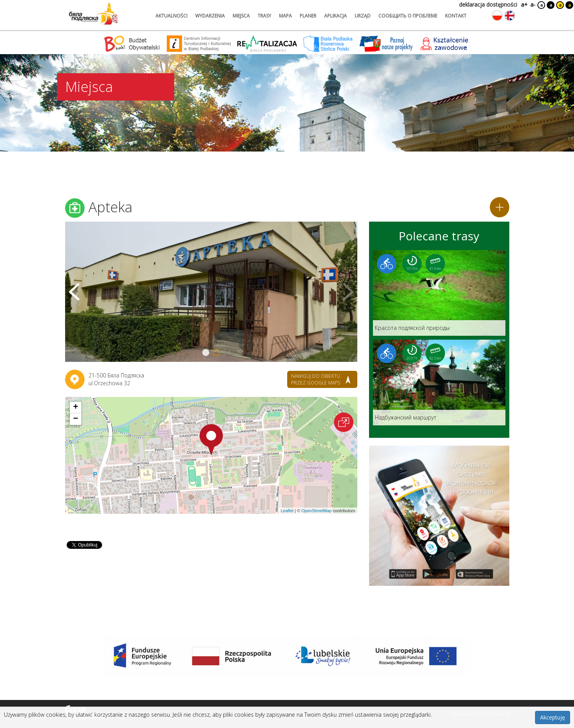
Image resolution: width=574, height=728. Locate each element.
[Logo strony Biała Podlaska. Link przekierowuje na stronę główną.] (93, 14)
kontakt (456, 16)
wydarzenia (210, 16)
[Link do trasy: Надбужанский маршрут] (439, 383)
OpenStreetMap (316, 511)
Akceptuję (553, 717)
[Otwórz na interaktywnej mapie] (344, 422)
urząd (363, 16)
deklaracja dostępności (488, 4)
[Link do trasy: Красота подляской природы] (439, 293)
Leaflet (287, 511)
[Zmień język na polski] (497, 16)
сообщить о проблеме (408, 16)
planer (308, 16)
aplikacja (336, 16)
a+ (524, 4)
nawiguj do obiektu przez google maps (316, 379)
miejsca (241, 16)
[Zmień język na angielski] (510, 16)
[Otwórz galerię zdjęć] (211, 292)
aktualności (171, 16)
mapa (285, 16)
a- (533, 4)
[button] (211, 440)
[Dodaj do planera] (500, 207)
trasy (264, 16)
